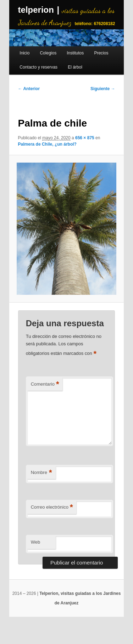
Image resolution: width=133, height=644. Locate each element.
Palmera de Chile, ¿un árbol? (47, 144)
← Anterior (29, 89)
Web (36, 542)
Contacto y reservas (38, 67)
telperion (36, 10)
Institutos (75, 53)
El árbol (75, 67)
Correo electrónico (52, 507)
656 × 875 (85, 138)
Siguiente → (103, 89)
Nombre (41, 473)
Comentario (45, 384)
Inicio (24, 53)
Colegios (48, 53)
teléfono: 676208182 (95, 24)
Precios (101, 53)
